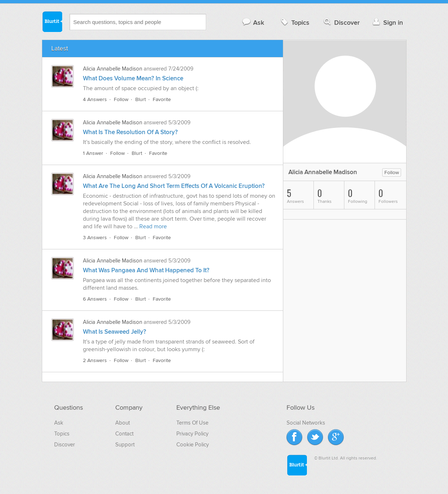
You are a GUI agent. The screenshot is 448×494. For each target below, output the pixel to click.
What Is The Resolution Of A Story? (130, 132)
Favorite (162, 99)
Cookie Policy (193, 445)
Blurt (141, 99)
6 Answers (95, 299)
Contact (124, 434)
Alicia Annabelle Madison (113, 69)
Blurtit (52, 21)
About (123, 423)
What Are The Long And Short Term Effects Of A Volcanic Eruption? (174, 186)
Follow (121, 99)
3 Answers (95, 238)
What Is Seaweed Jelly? (115, 332)
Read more (153, 226)
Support (125, 445)
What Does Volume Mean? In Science (133, 79)
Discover (341, 22)
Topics (294, 22)
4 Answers (95, 99)
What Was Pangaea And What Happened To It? (146, 270)
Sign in (387, 22)
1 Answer (93, 153)
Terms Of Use (192, 423)
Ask (253, 22)
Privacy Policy (192, 434)
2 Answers (95, 360)
